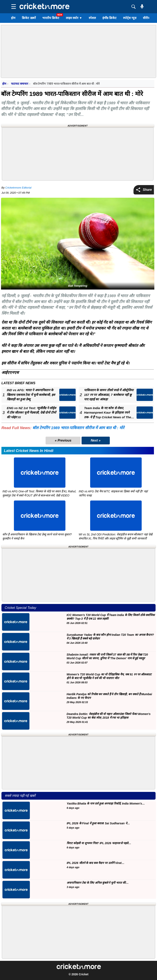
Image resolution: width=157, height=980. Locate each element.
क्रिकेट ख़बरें (29, 18)
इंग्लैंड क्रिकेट (109, 18)
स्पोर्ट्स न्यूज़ (130, 18)
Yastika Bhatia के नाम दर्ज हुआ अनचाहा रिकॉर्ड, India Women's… (106, 804)
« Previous (63, 440)
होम (13, 18)
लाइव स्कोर (74, 18)
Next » (96, 440)
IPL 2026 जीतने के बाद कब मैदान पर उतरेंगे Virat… (95, 863)
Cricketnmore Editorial (18, 188)
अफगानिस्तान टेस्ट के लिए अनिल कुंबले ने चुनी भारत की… (98, 883)
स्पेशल (92, 18)
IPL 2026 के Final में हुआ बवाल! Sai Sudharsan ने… (98, 823)
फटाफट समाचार (20, 84)
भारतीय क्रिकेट (51, 18)
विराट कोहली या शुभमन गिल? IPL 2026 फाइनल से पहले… (99, 843)
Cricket (84, 974)
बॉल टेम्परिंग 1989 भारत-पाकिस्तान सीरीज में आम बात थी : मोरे (78, 428)
